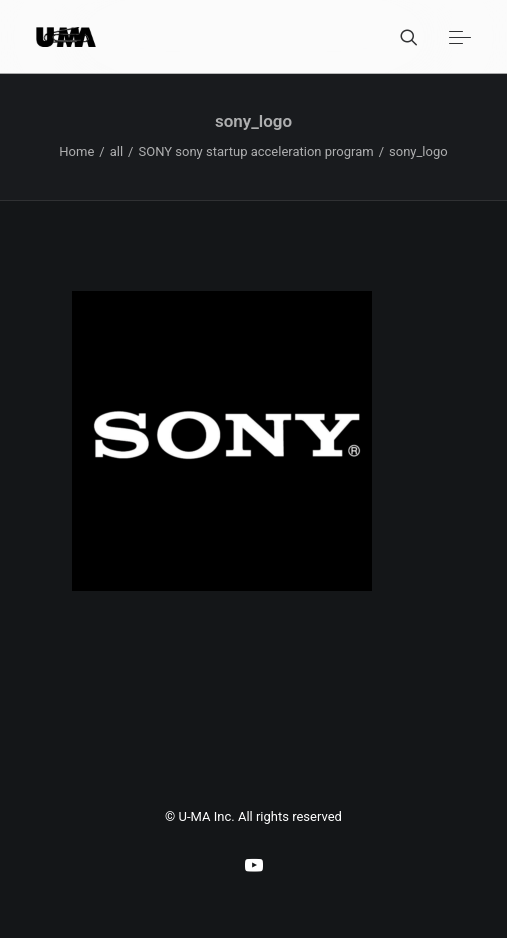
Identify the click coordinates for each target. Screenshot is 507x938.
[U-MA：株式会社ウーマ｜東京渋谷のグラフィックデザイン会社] (66, 37)
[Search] (400, 37)
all (116, 151)
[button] (460, 37)
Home (76, 151)
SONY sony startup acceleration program (255, 151)
